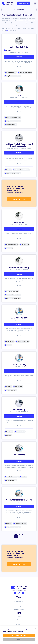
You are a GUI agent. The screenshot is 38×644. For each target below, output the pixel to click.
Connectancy (19, 455)
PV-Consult (19, 223)
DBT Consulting (19, 365)
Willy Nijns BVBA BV (19, 47)
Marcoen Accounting (19, 268)
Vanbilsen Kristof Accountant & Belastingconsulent (19, 145)
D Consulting (19, 410)
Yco (19, 96)
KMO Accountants (19, 318)
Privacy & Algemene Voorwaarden (16, 632)
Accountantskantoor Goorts (19, 500)
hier (7, 30)
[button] (35, 3)
